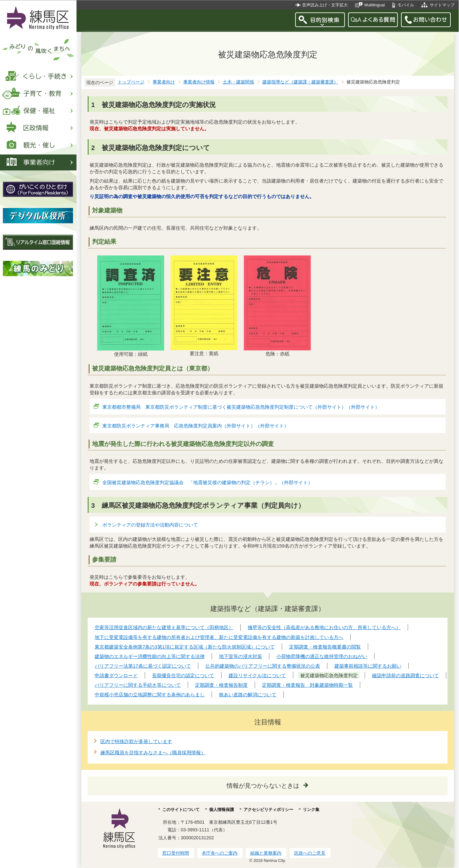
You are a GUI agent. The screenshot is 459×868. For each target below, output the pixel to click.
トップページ (131, 82)
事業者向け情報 (199, 82)
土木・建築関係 (238, 82)
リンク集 (311, 810)
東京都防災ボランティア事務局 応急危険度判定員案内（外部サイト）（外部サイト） (196, 426)
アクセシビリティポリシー (268, 810)
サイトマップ (442, 5)
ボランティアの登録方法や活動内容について (150, 525)
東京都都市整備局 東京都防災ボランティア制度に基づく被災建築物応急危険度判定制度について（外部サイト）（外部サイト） (241, 407)
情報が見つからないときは (263, 786)
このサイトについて (181, 810)
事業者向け (164, 82)
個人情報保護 (222, 810)
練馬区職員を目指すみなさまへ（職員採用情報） (153, 753)
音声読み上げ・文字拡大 (325, 5)
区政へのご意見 (310, 853)
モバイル (406, 5)
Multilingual (375, 5)
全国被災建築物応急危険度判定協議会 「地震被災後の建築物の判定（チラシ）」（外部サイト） (208, 482)
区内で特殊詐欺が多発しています (136, 741)
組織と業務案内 (266, 853)
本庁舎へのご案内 (220, 853)
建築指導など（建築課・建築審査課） (300, 82)
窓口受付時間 (176, 853)
